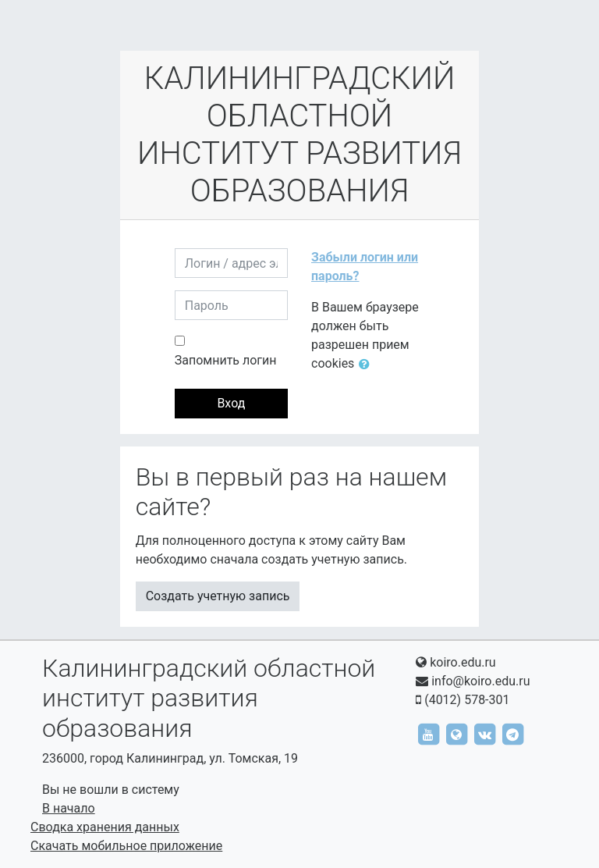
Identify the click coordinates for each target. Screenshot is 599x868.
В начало (69, 808)
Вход (231, 403)
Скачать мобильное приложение (126, 846)
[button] (367, 365)
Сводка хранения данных (105, 827)
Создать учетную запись (218, 596)
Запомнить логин (226, 360)
